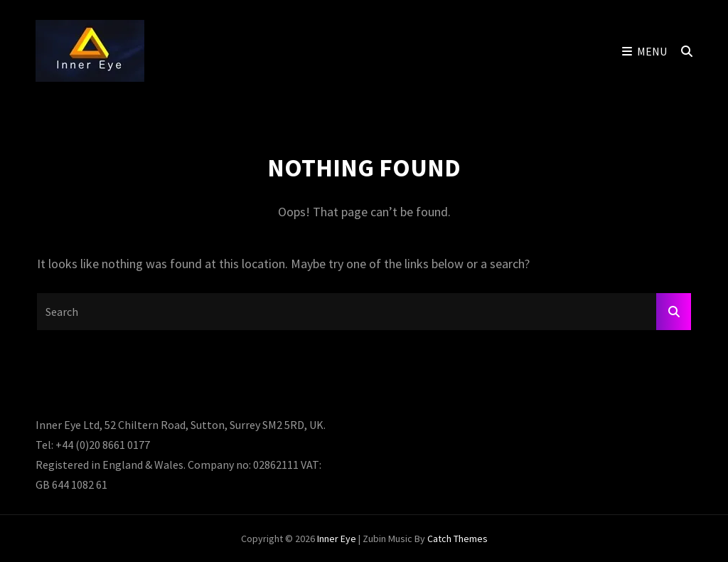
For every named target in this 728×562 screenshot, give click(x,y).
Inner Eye (337, 539)
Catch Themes (457, 539)
